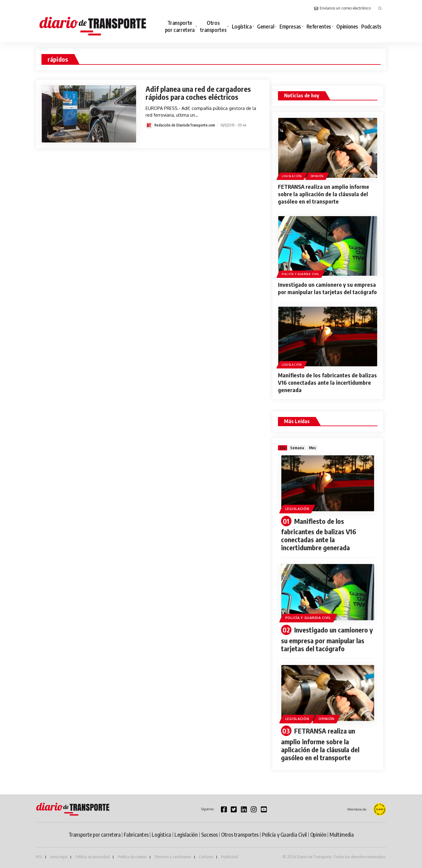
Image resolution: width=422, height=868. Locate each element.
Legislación (292, 176)
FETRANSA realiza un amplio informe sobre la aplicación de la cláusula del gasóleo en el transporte (324, 194)
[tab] (283, 448)
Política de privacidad (92, 857)
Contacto (206, 857)
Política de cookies (132, 857)
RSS (39, 857)
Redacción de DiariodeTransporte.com (185, 125)
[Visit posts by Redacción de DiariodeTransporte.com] (149, 125)
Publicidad (230, 857)
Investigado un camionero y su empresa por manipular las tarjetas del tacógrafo (327, 288)
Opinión (317, 176)
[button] (380, 8)
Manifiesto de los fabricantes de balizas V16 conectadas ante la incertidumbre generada (327, 382)
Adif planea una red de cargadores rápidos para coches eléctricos (198, 93)
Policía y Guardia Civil (301, 274)
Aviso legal (59, 857)
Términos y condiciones (173, 857)
